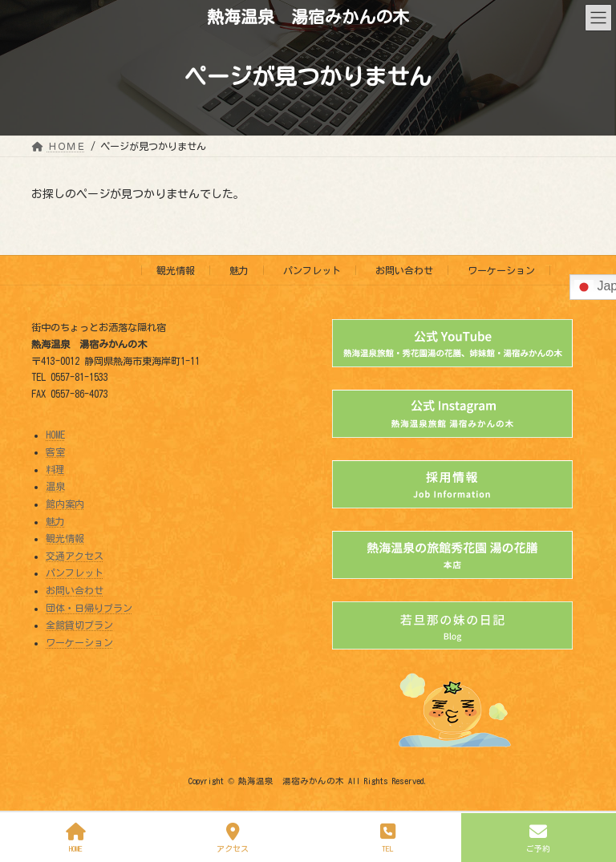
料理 (55, 469)
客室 (55, 451)
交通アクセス (75, 556)
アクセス (233, 838)
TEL (388, 838)
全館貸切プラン (79, 625)
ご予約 (539, 838)
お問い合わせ (404, 270)
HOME (55, 434)
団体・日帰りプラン (89, 607)
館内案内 (65, 504)
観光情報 (176, 270)
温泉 (55, 486)
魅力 (239, 270)
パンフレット (312, 270)
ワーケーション (501, 270)
